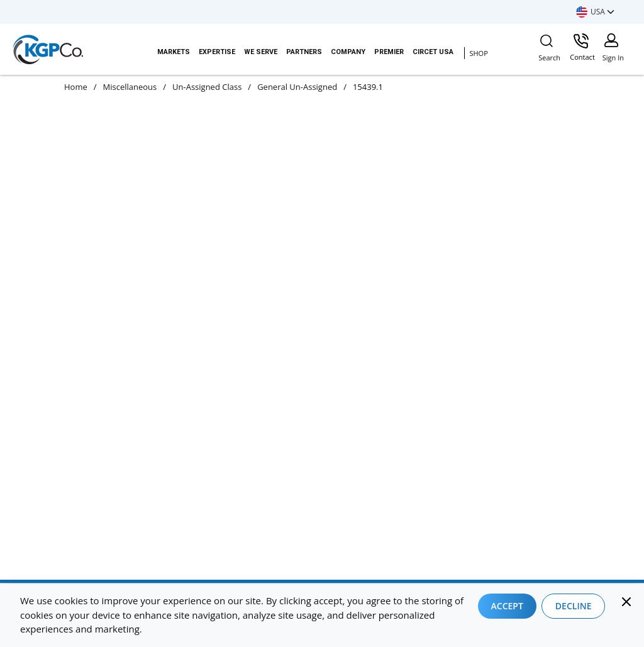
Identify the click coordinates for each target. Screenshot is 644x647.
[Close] (626, 602)
